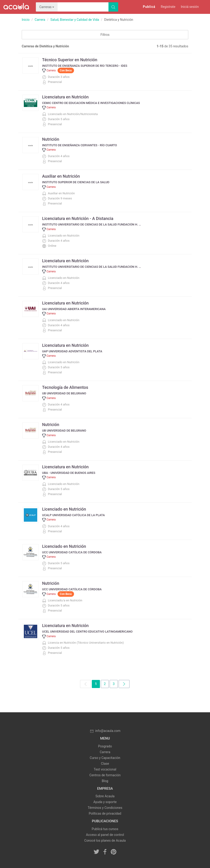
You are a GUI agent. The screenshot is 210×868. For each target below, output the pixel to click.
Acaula (16, 7)
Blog (105, 781)
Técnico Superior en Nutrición (70, 60)
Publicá (149, 7)
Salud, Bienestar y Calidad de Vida (75, 20)
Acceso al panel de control (105, 835)
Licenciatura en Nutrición (65, 97)
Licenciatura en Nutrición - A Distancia (78, 218)
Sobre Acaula (105, 796)
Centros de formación (105, 775)
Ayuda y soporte (105, 802)
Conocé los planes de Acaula (105, 841)
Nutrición (51, 139)
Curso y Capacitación (105, 758)
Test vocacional (105, 769)
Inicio (26, 20)
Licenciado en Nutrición (64, 509)
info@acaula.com (105, 731)
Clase (105, 764)
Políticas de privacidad (105, 813)
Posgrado (105, 746)
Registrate (168, 7)
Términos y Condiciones (105, 808)
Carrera (40, 20)
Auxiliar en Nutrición (61, 176)
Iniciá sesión (190, 7)
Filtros (105, 35)
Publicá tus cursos (105, 829)
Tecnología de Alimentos (65, 387)
